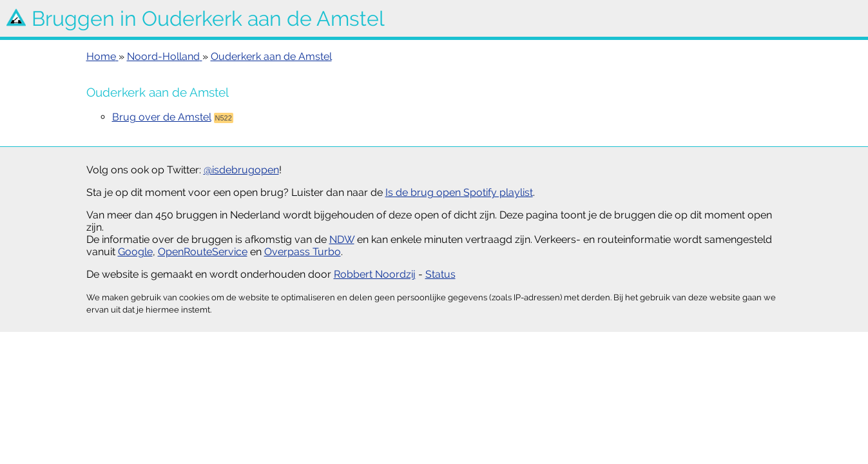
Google (135, 252)
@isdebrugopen (241, 170)
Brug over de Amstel (162, 117)
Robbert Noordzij (375, 274)
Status (440, 274)
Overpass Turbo (303, 252)
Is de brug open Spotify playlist (459, 192)
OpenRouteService (203, 252)
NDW (342, 239)
